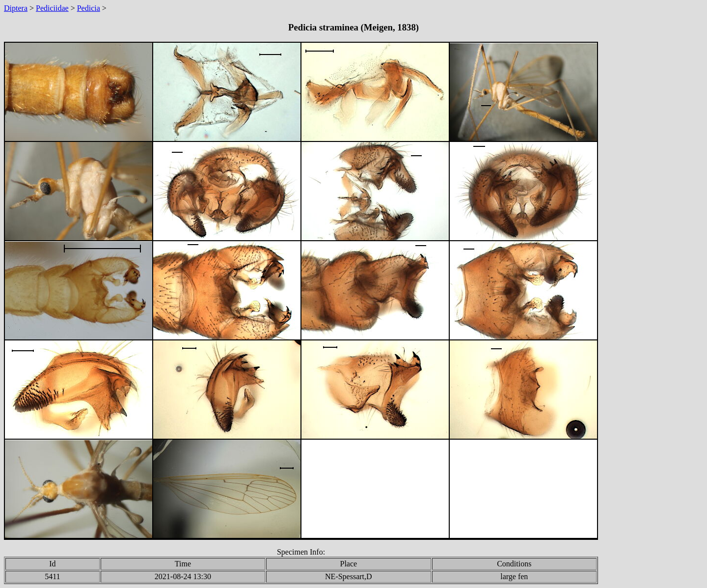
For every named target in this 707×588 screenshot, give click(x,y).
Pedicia (89, 8)
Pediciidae (52, 8)
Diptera (16, 8)
